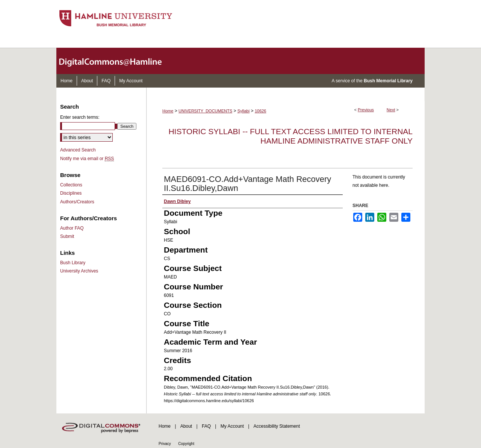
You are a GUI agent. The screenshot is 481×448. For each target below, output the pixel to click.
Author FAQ (72, 228)
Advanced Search (78, 150)
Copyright (186, 444)
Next (391, 110)
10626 (261, 111)
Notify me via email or (87, 159)
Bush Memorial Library (388, 81)
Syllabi (244, 111)
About (186, 426)
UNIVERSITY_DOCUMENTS (205, 111)
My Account (232, 426)
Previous (366, 110)
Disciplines (71, 193)
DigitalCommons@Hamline (116, 61)
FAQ (206, 426)
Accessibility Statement (277, 426)
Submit (67, 236)
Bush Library (73, 263)
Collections (71, 185)
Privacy (165, 444)
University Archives (79, 271)
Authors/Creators (77, 202)
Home (168, 111)
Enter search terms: (80, 117)
